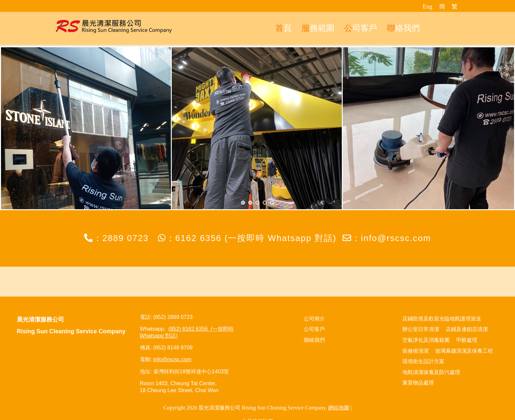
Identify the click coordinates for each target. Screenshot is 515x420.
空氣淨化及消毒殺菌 (426, 340)
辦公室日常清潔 (421, 329)
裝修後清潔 (415, 351)
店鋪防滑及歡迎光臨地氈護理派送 (442, 319)
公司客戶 (314, 329)
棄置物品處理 (418, 383)
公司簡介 (314, 319)
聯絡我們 (314, 340)
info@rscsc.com (396, 238)
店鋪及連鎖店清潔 (467, 329)
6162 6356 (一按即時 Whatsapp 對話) (256, 238)
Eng (427, 7)
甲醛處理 (467, 340)
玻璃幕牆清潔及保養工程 (464, 351)
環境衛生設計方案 (423, 361)
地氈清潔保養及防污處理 (431, 372)
